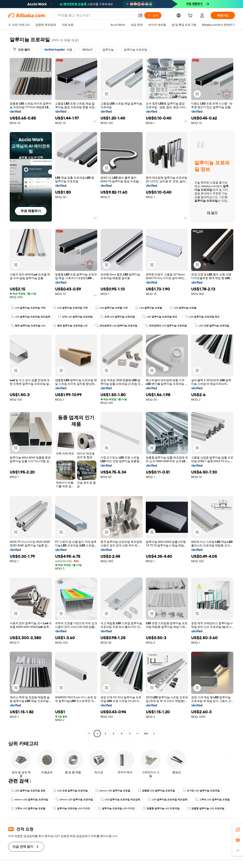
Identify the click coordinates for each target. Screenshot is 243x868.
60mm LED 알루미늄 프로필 (113, 791)
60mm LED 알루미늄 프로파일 (29, 800)
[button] (140, 15)
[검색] (153, 15)
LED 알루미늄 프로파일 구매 (28, 308)
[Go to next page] (154, 734)
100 (146, 734)
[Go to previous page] (89, 734)
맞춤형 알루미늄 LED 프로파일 (161, 808)
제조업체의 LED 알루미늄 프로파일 (116, 326)
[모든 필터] (22, 50)
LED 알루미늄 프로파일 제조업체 (30, 317)
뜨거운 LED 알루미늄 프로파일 (201, 791)
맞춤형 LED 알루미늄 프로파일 (156, 791)
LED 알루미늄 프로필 (149, 308)
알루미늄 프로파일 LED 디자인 (72, 808)
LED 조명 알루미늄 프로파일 (212, 326)
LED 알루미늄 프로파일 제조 (160, 317)
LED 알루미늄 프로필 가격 (111, 308)
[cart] (191, 16)
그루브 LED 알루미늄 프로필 (212, 800)
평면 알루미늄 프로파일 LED (28, 326)
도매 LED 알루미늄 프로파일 (75, 317)
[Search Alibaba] (96, 15)
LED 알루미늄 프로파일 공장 (28, 791)
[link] (238, 830)
